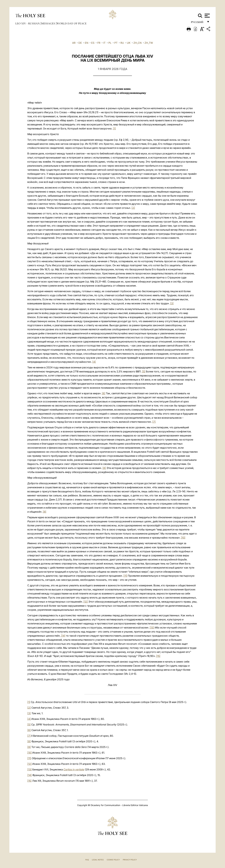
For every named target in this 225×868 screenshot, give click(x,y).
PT (116, 43)
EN (87, 43)
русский (198, 23)
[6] (104, 393)
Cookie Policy (113, 860)
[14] (63, 636)
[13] (152, 628)
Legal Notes (98, 860)
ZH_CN (137, 43)
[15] (158, 656)
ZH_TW (149, 43)
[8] (104, 468)
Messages (48, 23)
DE (80, 43)
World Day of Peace (72, 23)
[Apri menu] (207, 16)
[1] (114, 129)
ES (93, 43)
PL (110, 43)
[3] (172, 303)
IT (104, 43)
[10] (183, 538)
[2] (133, 208)
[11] (125, 576)
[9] (45, 512)
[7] (154, 422)
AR (74, 43)
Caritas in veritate (74, 769)
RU (122, 43)
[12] (86, 602)
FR (99, 43)
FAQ (87, 860)
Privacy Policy (130, 860)
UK (129, 43)
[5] (144, 371)
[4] (94, 362)
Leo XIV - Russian (28, 23)
